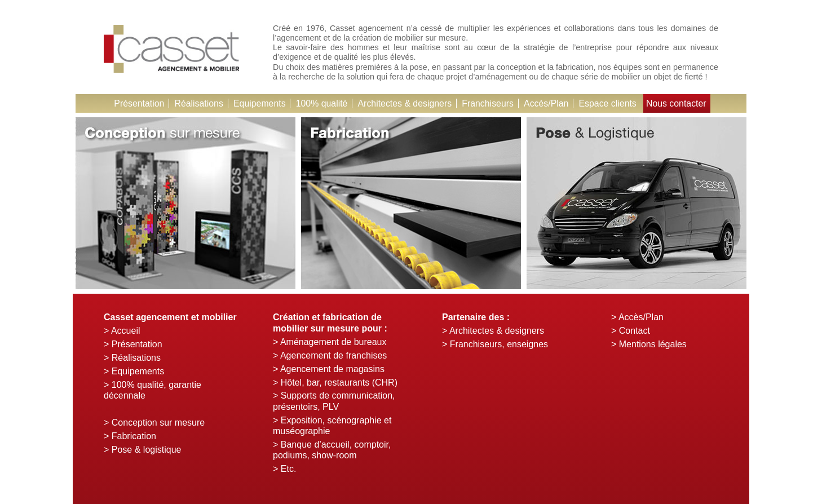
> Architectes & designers (493, 331)
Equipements (258, 103)
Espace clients (609, 103)
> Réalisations (132, 358)
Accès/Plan (547, 103)
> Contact (631, 331)
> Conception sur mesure (154, 423)
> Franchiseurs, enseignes (495, 344)
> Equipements (134, 371)
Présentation (137, 103)
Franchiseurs (488, 103)
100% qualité (321, 103)
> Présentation (133, 344)
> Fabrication (130, 436)
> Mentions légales (649, 344)
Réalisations (197, 103)
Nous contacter (678, 103)
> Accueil (122, 331)
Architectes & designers (405, 103)
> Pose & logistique (142, 450)
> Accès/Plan (637, 317)
